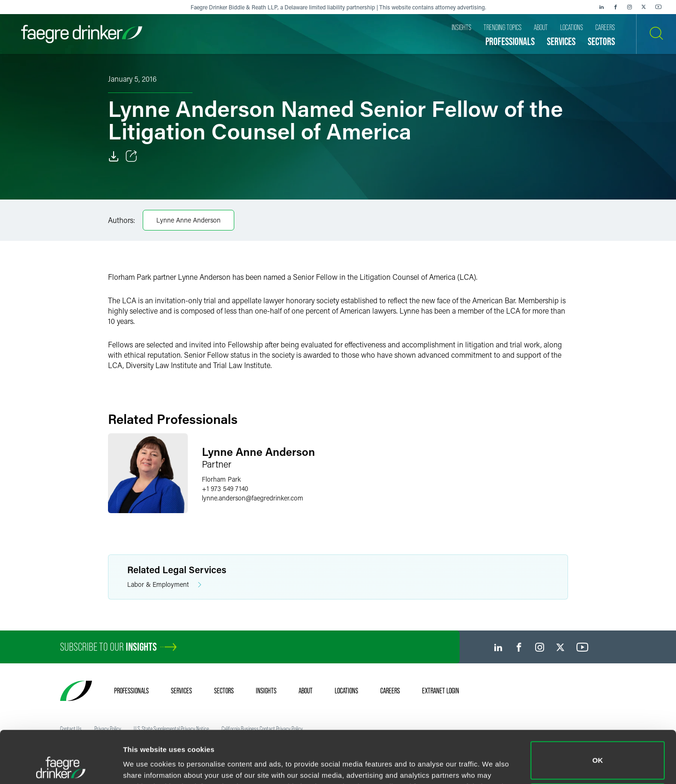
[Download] (114, 156)
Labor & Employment (164, 585)
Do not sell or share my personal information (598, 753)
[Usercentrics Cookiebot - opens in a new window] (61, 766)
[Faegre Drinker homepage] (82, 34)
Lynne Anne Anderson (188, 220)
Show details (145, 764)
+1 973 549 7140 (225, 488)
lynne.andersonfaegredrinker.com (253, 498)
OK (598, 711)
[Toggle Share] (131, 156)
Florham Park (221, 479)
